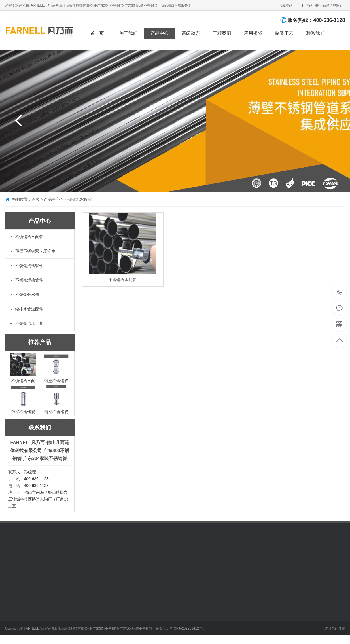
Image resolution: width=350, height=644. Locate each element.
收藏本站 (286, 5)
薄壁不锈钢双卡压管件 (35, 251)
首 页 (97, 33)
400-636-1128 (340, 292)
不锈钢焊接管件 (29, 280)
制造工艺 (284, 33)
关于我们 (128, 33)
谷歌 (336, 5)
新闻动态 (191, 33)
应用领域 (253, 33)
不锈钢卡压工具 (29, 323)
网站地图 (313, 5)
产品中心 (160, 33)
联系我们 (315, 33)
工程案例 (222, 33)
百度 (326, 5)
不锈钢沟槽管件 (29, 266)
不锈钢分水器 (27, 295)
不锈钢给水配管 (78, 199)
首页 (36, 199)
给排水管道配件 (29, 309)
